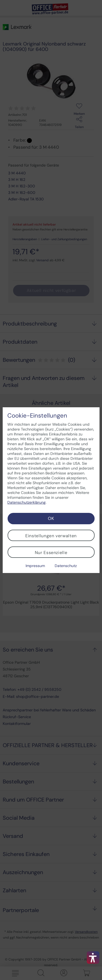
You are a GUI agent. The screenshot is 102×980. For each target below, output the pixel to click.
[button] (93, 958)
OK (51, 518)
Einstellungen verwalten (51, 536)
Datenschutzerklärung (27, 502)
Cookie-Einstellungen (37, 416)
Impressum (35, 566)
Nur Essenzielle (51, 553)
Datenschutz (66, 566)
